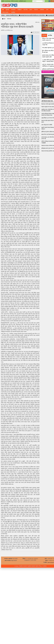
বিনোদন (36, 10)
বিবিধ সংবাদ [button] (6, 12)
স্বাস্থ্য (51, 10)
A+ (38, 32)
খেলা (47, 10)
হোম (4, 19)
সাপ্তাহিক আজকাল (23, 566)
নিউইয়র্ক (19, 10)
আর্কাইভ (13, 12)
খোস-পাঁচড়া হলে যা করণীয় (47, 125)
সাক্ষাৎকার (9, 19)
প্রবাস (31, 10)
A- (34, 32)
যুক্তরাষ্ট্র (7, 10)
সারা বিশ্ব (25, 10)
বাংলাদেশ (13, 10)
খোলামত (42, 10)
